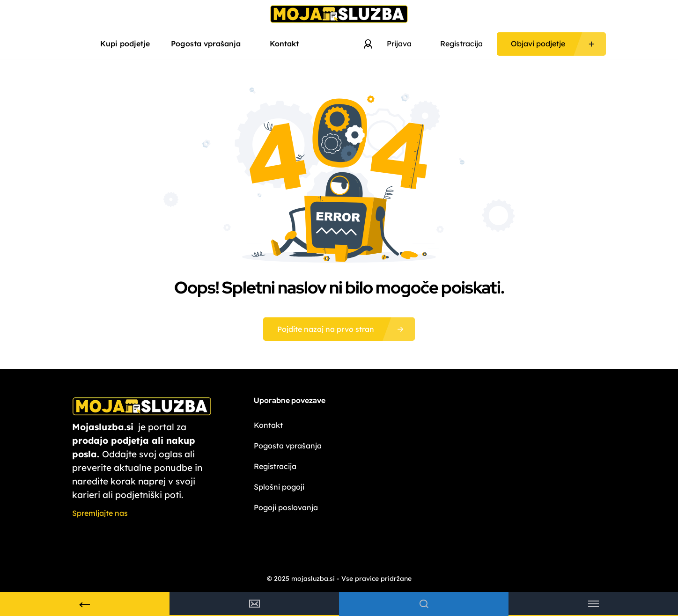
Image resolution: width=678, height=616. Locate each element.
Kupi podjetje (125, 44)
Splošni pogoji (279, 487)
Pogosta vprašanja (210, 44)
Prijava (399, 44)
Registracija (461, 44)
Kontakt (284, 44)
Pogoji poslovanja (286, 507)
